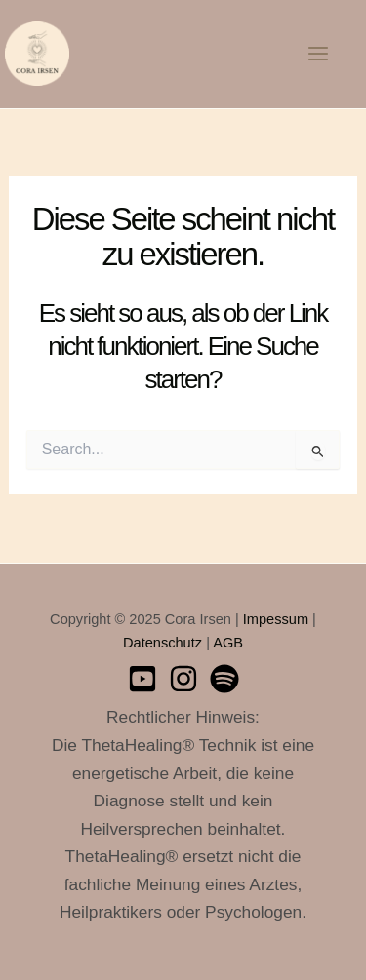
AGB (228, 643)
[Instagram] (183, 679)
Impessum (276, 619)
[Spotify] (224, 679)
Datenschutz (163, 643)
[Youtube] (142, 679)
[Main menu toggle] (318, 54)
